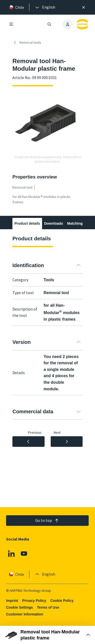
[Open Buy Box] (48, 635)
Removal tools (27, 43)
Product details (27, 223)
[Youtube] (24, 554)
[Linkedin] (11, 554)
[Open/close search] (50, 24)
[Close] (84, 7)
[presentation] (45, 7)
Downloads (54, 223)
